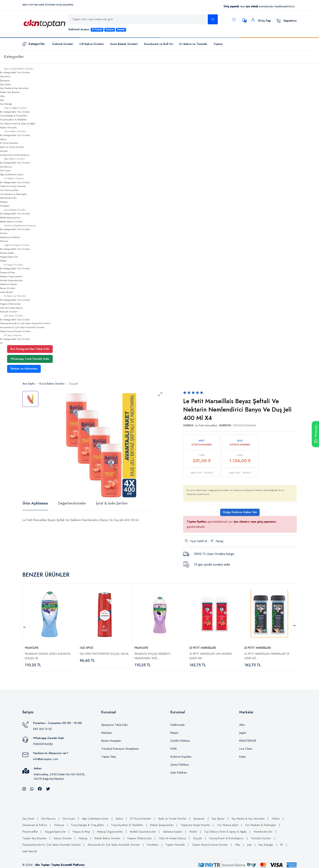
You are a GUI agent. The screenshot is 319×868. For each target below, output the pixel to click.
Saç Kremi (5, 76)
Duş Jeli (4, 151)
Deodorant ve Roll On (159, 44)
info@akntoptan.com (46, 757)
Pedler (3, 261)
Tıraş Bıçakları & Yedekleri (14, 119)
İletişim (174, 731)
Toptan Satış (109, 755)
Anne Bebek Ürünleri (124, 44)
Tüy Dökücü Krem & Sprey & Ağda (18, 123)
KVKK (174, 747)
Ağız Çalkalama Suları (12, 174)
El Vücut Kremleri (9, 143)
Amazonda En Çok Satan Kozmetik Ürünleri (22, 327)
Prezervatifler (7, 253)
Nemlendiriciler (8, 198)
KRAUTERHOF (248, 739)
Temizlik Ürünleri (9, 312)
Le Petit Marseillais (206, 425)
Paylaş (217, 541)
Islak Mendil (6, 292)
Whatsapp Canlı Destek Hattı (30, 359)
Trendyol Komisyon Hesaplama (120, 747)
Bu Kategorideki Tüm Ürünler (15, 72)
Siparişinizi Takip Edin (115, 723)
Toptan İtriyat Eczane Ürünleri (15, 331)
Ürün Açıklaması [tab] (35, 503)
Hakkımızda (177, 723)
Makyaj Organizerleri (11, 276)
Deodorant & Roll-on (10, 237)
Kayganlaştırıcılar (9, 257)
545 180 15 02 (42, 727)
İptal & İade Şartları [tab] (112, 503)
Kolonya (4, 241)
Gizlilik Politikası (180, 739)
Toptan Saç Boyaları (10, 92)
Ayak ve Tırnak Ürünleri (12, 147)
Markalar (107, 731)
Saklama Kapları (9, 284)
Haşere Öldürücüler (10, 304)
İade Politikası (179, 771)
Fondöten (5, 206)
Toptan (218, 44)
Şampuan (5, 80)
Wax (2, 96)
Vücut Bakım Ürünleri (52, 384)
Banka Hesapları (111, 739)
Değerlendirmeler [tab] (72, 503)
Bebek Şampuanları (10, 217)
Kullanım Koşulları (181, 755)
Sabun (3, 139)
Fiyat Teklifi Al (196, 541)
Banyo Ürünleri (8, 288)
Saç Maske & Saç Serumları (15, 88)
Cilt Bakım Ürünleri (92, 44)
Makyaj (4, 202)
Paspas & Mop (7, 272)
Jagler (243, 731)
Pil (1, 343)
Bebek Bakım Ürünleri (11, 221)
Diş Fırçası (5, 170)
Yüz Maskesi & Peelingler (13, 194)
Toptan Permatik (8, 127)
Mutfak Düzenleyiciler (11, 280)
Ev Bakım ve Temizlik (193, 44)
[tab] (30, 399)
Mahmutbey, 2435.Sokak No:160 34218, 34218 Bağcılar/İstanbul (59, 775)
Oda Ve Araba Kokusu (11, 308)
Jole (2, 100)
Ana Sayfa (28, 384)
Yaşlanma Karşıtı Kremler (13, 186)
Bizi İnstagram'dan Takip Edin (30, 349)
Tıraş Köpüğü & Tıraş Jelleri (14, 115)
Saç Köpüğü (6, 104)
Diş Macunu (6, 167)
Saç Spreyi (6, 84)
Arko (242, 723)
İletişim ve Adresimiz (24, 369)
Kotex (242, 755)
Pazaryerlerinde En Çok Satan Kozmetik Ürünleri (25, 323)
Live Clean (246, 747)
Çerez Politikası (180, 763)
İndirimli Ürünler (63, 44)
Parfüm (4, 233)
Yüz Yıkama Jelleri (9, 190)
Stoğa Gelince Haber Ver (240, 512)
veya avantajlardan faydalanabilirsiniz (259, 6)
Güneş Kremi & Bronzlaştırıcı (15, 155)
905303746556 (43, 742)
